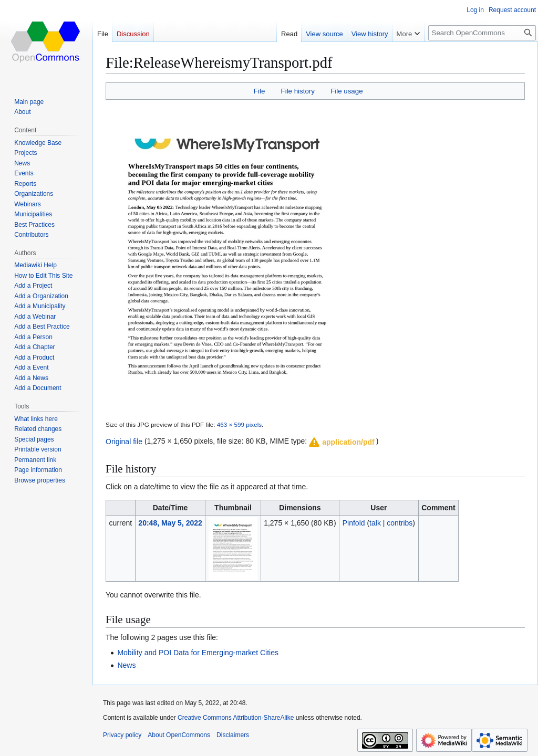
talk (375, 523)
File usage (346, 91)
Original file (124, 441)
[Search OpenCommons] (482, 33)
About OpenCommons (179, 735)
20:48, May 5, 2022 (170, 523)
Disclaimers (233, 735)
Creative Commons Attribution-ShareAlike (236, 718)
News (126, 665)
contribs (400, 523)
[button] (341, 442)
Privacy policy (122, 735)
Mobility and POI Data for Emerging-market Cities (198, 653)
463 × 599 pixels (239, 424)
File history (298, 91)
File (259, 91)
